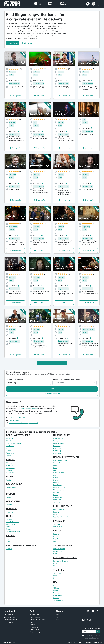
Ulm (8, 448)
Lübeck (56, 563)
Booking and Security (10, 620)
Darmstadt (10, 529)
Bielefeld (57, 465)
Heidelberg (10, 446)
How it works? (27, 43)
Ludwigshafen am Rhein (62, 517)
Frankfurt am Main (13, 522)
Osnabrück (57, 448)
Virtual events (34, 627)
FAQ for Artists (9, 615)
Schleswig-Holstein (60, 561)
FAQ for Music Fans (10, 617)
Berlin (8, 480)
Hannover (57, 441)
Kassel (9, 527)
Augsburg (10, 465)
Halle (55, 554)
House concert (34, 615)
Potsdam (9, 490)
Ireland (9, 539)
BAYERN (10, 460)
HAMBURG (12, 509)
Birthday (32, 625)
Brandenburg (11, 487)
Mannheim (10, 441)
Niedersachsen (59, 438)
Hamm (56, 478)
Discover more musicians (52, 363)
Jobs (57, 617)
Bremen (9, 497)
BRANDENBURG (14, 484)
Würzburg (10, 473)
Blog (57, 615)
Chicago (56, 588)
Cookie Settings (98, 642)
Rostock (9, 549)
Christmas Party (35, 632)
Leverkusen (57, 485)
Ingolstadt (10, 470)
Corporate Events (35, 630)
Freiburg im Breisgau (14, 443)
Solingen (56, 502)
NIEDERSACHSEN (62, 435)
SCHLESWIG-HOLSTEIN (65, 558)
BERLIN (10, 477)
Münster (56, 492)
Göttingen (57, 453)
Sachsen (56, 534)
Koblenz (56, 512)
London (9, 505)
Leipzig (56, 537)
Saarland (56, 524)
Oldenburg (57, 446)
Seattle (56, 598)
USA (55, 582)
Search (52, 389)
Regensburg (11, 468)
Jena (55, 578)
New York (57, 590)
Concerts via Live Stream (37, 620)
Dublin (9, 541)
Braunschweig (58, 443)
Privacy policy (78, 642)
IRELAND (11, 536)
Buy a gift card (8, 622)
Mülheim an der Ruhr (61, 490)
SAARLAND (59, 521)
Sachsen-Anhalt (59, 549)
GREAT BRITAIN (14, 501)
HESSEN (10, 516)
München (10, 463)
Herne (56, 480)
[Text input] (89, 632)
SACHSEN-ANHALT (63, 545)
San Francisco (58, 600)
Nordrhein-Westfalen (61, 461)
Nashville (57, 593)
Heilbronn (10, 451)
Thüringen (57, 573)
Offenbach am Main (13, 532)
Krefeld (56, 483)
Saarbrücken (58, 527)
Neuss (56, 495)
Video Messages (35, 617)
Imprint (70, 642)
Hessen (9, 519)
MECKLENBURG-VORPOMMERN (22, 545)
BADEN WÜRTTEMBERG (18, 435)
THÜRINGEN (59, 570)
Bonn (55, 468)
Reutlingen (10, 456)
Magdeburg (57, 551)
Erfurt (55, 576)
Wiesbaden (10, 524)
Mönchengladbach (60, 487)
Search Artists (13, 43)
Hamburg (10, 512)
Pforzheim (10, 453)
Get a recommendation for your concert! (23, 423)
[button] (95, 4)
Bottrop (56, 470)
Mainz (55, 514)
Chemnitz (57, 541)
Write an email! (14, 420)
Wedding (32, 622)
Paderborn (57, 500)
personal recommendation (28, 409)
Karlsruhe (10, 438)
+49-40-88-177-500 (17, 418)
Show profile (16, 96)
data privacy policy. (93, 639)
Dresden (56, 539)
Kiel (55, 566)
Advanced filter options (52, 394)
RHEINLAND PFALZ (63, 506)
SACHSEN (58, 531)
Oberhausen (58, 497)
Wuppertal (57, 463)
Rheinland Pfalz (59, 510)
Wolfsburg (57, 451)
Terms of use (88, 642)
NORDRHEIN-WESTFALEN (66, 457)
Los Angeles (58, 595)
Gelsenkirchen (58, 473)
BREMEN (10, 494)
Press (57, 620)
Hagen (56, 475)
